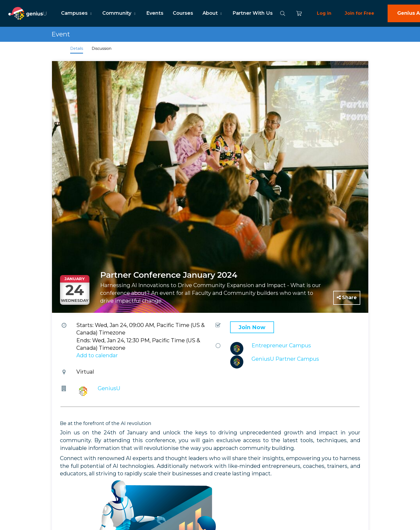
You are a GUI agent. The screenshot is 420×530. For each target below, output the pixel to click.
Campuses (77, 13)
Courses (183, 13)
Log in (324, 13)
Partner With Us (253, 13)
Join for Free (359, 13)
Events (155, 13)
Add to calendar (97, 355)
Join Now (252, 327)
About (213, 13)
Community (119, 13)
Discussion (102, 48)
